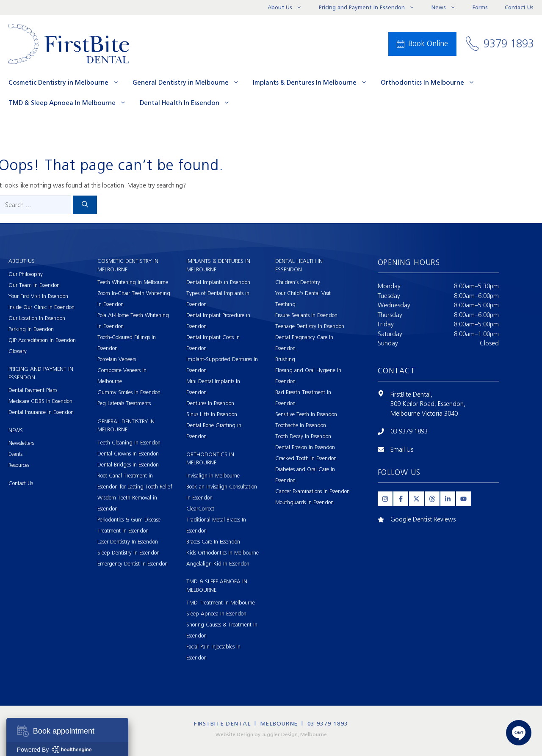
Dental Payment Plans (33, 390)
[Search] (85, 205)
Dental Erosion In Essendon (305, 447)
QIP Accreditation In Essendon (42, 340)
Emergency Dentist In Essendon (133, 564)
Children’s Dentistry (298, 282)
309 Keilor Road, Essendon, (428, 404)
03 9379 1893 (409, 431)
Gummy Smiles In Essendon (129, 392)
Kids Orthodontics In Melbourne (223, 553)
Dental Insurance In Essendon (41, 412)
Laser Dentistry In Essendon (128, 542)
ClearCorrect (200, 509)
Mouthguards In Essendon (304, 502)
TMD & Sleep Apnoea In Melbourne (71, 103)
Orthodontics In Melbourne (431, 83)
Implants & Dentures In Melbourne (313, 83)
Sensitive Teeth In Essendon (306, 414)
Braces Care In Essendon (213, 542)
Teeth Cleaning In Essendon (129, 443)
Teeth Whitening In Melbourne (133, 282)
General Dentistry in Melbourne (189, 83)
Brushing (285, 359)
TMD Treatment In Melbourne (221, 603)
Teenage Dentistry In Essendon (310, 326)
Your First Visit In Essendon (38, 296)
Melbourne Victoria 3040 (424, 414)
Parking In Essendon (31, 329)
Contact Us (519, 7)
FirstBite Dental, (411, 395)
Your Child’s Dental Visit (303, 293)
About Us (289, 8)
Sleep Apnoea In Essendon (216, 614)
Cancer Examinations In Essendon (312, 491)
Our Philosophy (26, 274)
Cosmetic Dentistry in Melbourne (67, 83)
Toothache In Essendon (301, 425)
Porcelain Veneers (117, 359)
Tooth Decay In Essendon (303, 436)
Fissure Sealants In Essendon (306, 315)
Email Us (402, 450)
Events (15, 454)
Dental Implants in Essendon (218, 282)
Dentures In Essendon (210, 403)
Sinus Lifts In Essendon (212, 414)
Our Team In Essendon (34, 285)
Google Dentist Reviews (423, 519)
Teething (285, 304)
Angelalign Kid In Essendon (218, 564)
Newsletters (21, 443)
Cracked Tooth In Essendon (306, 458)
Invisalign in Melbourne (213, 476)
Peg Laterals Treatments (124, 403)
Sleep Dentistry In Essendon (129, 553)
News (448, 8)
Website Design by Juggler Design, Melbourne (271, 734)
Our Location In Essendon (37, 318)
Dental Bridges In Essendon (128, 465)
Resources (19, 465)
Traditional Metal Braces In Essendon (216, 525)
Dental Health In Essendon (188, 103)
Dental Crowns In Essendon (128, 454)
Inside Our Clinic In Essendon (41, 307)
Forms (480, 7)
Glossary (18, 351)
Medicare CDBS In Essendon (40, 401)
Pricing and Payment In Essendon (371, 8)
